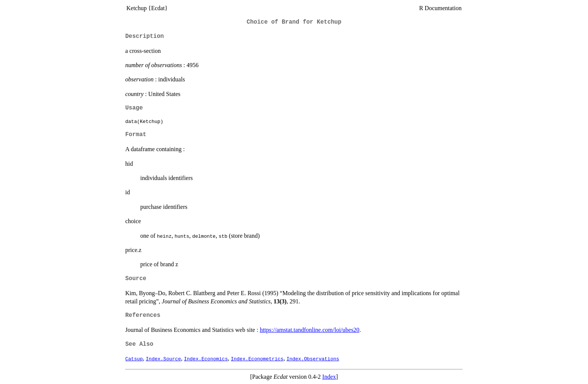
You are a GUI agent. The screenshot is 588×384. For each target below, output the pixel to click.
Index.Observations (313, 358)
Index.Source (163, 358)
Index (329, 377)
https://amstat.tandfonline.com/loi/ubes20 (310, 330)
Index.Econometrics (257, 358)
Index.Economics (206, 358)
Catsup (134, 358)
